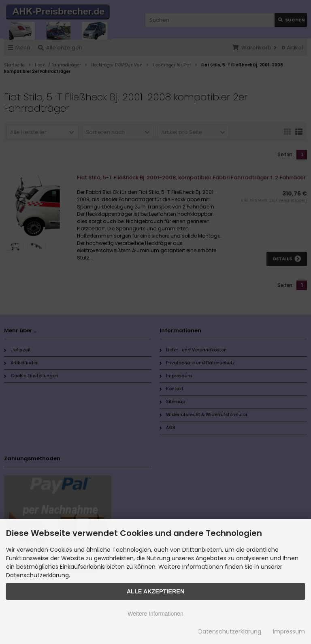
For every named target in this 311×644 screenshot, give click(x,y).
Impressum (289, 631)
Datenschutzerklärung (230, 631)
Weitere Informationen (155, 614)
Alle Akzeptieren (156, 591)
